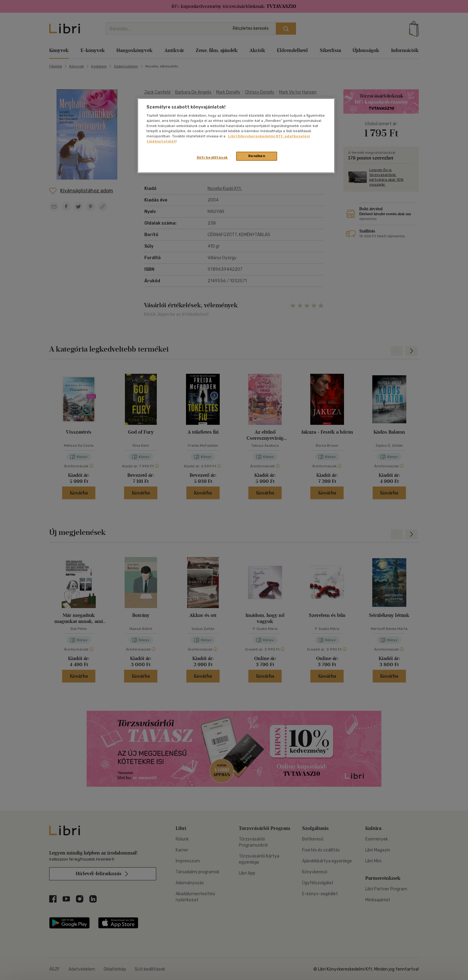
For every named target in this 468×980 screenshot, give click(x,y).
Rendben (257, 156)
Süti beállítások (212, 157)
